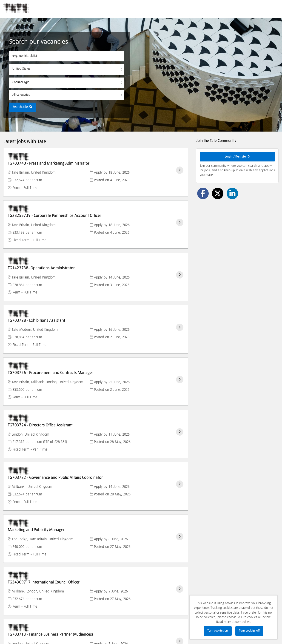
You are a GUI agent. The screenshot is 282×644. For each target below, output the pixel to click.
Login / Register (237, 157)
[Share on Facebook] (203, 193)
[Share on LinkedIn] (232, 193)
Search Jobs (23, 107)
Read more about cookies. (234, 622)
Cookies (9, 623)
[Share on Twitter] (218, 193)
